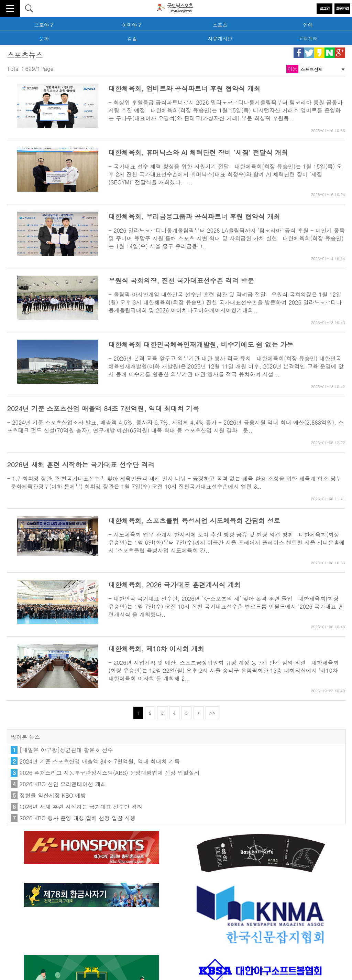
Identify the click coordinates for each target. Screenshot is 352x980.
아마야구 (132, 25)
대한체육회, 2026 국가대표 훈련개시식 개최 (174, 584)
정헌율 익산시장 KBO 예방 (53, 795)
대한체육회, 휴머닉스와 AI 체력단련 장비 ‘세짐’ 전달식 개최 (198, 152)
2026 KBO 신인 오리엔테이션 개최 (63, 784)
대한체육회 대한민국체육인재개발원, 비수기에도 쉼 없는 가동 (201, 344)
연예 (308, 25)
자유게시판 (220, 39)
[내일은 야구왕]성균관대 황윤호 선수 (66, 750)
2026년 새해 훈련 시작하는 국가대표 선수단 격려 (81, 464)
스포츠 (220, 25)
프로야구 (44, 25)
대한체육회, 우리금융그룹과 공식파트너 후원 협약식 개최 (194, 216)
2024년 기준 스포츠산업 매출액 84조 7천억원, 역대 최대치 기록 (103, 408)
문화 (44, 39)
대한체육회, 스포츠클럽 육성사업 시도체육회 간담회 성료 (194, 520)
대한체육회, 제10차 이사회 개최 (156, 648)
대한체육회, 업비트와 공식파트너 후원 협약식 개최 (184, 88)
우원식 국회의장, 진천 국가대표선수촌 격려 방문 (181, 280)
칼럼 (132, 39)
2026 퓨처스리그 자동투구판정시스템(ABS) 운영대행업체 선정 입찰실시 (110, 773)
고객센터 (308, 39)
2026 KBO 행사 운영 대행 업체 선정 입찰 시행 (78, 818)
